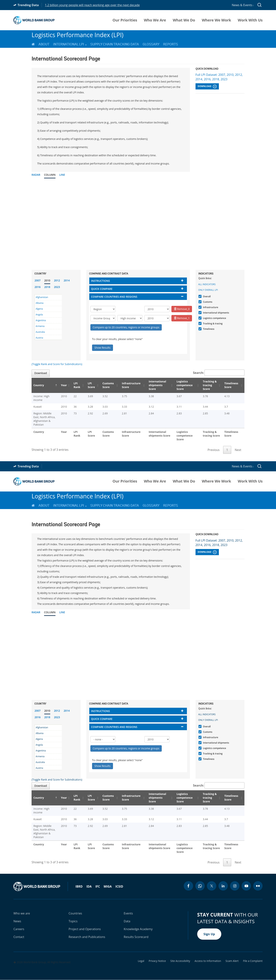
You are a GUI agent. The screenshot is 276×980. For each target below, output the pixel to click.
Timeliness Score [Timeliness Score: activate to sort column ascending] (231, 385)
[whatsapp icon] (200, 886)
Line (62, 175)
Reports (171, 44)
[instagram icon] (235, 886)
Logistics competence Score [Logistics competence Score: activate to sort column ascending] (185, 385)
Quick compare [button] (102, 289)
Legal (141, 961)
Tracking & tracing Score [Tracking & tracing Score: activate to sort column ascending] (210, 385)
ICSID (119, 886)
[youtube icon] (246, 886)
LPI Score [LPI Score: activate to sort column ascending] (91, 385)
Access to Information (208, 961)
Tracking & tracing (212, 324)
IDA (89, 886)
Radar (36, 175)
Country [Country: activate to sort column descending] (39, 385)
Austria (39, 338)
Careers (19, 929)
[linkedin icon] (223, 886)
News (17, 921)
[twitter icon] (212, 886)
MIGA (108, 886)
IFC (98, 886)
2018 (47, 287)
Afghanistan (42, 297)
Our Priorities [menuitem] (125, 20)
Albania (40, 303)
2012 (57, 280)
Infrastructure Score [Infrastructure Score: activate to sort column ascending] (131, 385)
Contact (19, 937)
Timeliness (208, 329)
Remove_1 (182, 318)
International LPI (70, 44)
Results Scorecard (136, 937)
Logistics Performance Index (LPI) (77, 35)
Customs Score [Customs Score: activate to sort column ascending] (108, 385)
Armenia (40, 326)
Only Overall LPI (208, 290)
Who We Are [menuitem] (155, 20)
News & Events (243, 5)
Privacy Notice (157, 961)
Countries (75, 913)
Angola (39, 315)
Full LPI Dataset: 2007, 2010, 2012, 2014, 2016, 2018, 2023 (219, 77)
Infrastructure (210, 307)
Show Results (103, 348)
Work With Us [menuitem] (250, 20)
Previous (213, 450)
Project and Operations (85, 929)
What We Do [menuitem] (184, 20)
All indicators (207, 284)
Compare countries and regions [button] (114, 297)
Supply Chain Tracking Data (115, 44)
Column (50, 175)
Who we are (22, 913)
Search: (219, 373)
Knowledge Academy (138, 929)
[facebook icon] (188, 886)
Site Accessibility (180, 961)
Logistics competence (214, 318)
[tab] (138, 281)
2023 (57, 287)
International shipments (216, 313)
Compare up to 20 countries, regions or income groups (126, 327)
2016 (38, 287)
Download (207, 86)
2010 (47, 280)
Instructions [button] (101, 281)
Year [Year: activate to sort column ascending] (64, 385)
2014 (67, 280)
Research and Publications (87, 937)
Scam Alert (232, 961)
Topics (73, 921)
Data (127, 921)
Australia (40, 332)
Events (128, 913)
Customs (207, 302)
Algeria (39, 309)
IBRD (79, 886)
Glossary (151, 44)
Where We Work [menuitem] (216, 20)
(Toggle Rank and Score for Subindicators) (57, 364)
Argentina (41, 320)
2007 (38, 280)
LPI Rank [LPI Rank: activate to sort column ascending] (77, 385)
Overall (206, 296)
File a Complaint (253, 961)
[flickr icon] (258, 886)
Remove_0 (182, 309)
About (44, 44)
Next (238, 450)
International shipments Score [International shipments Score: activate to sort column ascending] (157, 385)
